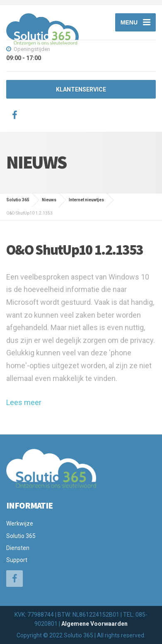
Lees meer (24, 402)
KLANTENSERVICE (81, 89)
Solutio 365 (21, 536)
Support (17, 560)
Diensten (18, 548)
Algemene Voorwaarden (94, 624)
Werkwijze (20, 523)
